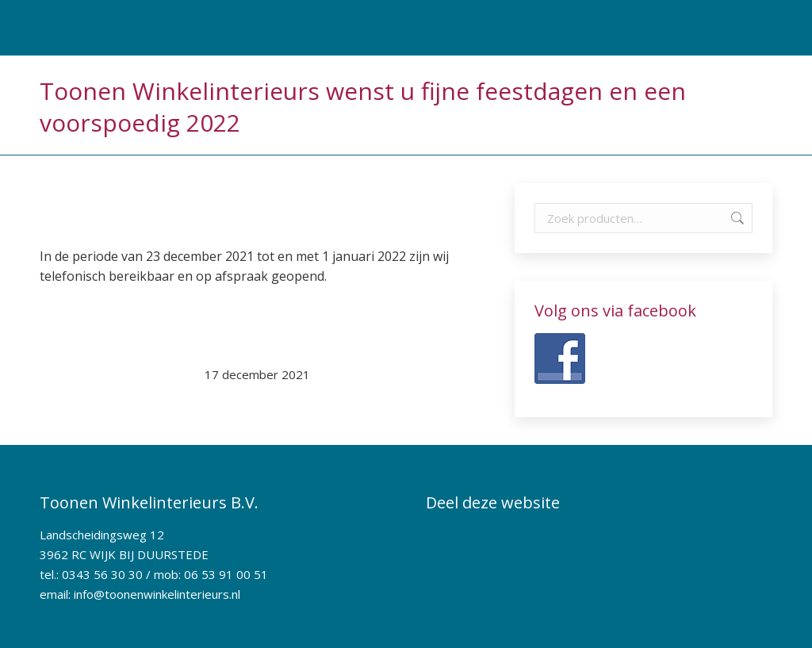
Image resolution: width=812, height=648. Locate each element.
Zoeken (736, 218)
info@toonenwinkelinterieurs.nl (157, 594)
